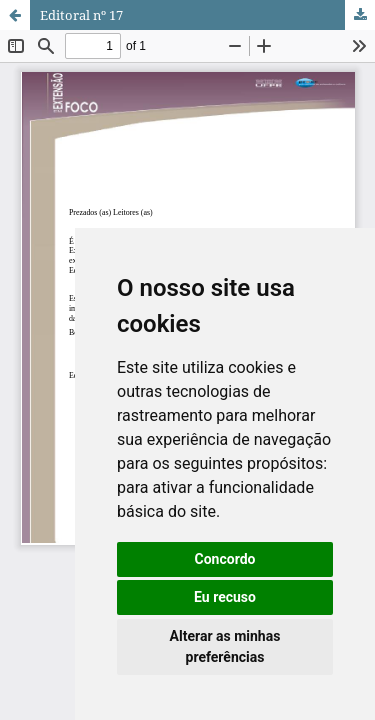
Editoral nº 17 (81, 15)
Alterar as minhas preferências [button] (225, 646)
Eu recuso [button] (225, 597)
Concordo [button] (225, 559)
